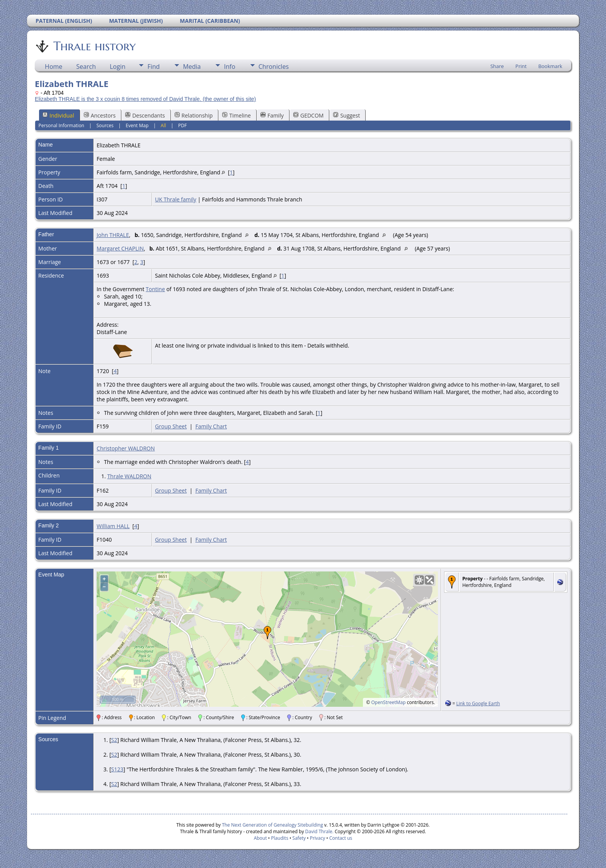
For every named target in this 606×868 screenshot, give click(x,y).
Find (153, 67)
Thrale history (94, 46)
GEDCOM (308, 115)
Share (497, 66)
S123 (117, 769)
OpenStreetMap (389, 702)
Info (229, 67)
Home (54, 67)
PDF (182, 125)
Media (192, 67)
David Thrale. (318, 831)
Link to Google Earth (478, 703)
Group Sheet (171, 426)
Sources (105, 125)
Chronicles (274, 67)
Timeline (237, 115)
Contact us (341, 838)
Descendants (145, 115)
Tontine (155, 289)
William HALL (113, 526)
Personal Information (61, 125)
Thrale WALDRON (129, 476)
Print (521, 66)
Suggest (346, 115)
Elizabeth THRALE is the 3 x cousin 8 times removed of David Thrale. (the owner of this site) (145, 99)
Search (86, 67)
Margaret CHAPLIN (120, 248)
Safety (299, 838)
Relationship (194, 115)
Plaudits (280, 838)
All (163, 125)
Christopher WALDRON (126, 448)
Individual (58, 115)
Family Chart (211, 426)
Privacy (318, 838)
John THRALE (113, 235)
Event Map (137, 125)
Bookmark (550, 66)
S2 (114, 740)
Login (118, 67)
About (260, 838)
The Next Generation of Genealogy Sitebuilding (272, 825)
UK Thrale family (176, 199)
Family (272, 115)
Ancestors (100, 115)
